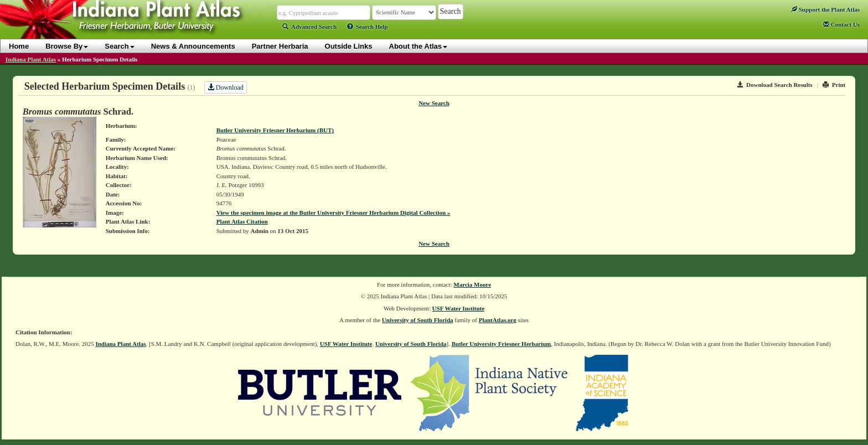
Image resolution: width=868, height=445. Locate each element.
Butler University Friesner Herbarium (502, 344)
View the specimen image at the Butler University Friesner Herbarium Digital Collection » (334, 213)
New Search (434, 103)
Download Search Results (775, 85)
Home (19, 46)
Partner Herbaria (280, 46)
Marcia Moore (472, 284)
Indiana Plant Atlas (31, 59)
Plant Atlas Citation (242, 221)
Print (834, 85)
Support (825, 9)
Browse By (67, 46)
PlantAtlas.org (498, 320)
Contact (841, 24)
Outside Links (349, 46)
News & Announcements (193, 46)
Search (119, 46)
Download (226, 87)
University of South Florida (418, 320)
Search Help (368, 27)
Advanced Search (309, 27)
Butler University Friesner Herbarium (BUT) (275, 130)
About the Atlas (418, 46)
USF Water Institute (459, 308)
